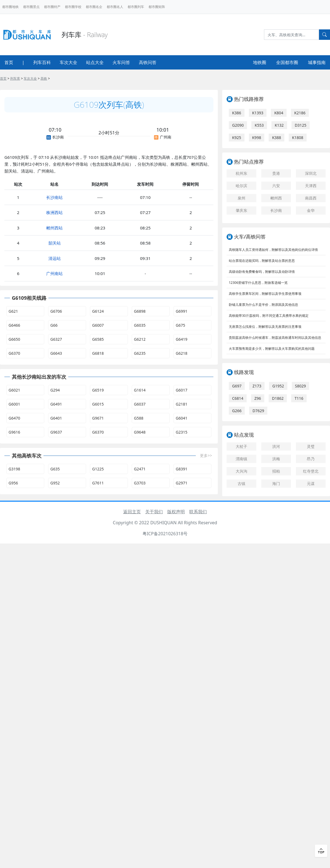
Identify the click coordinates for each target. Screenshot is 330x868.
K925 (237, 138)
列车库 (15, 78)
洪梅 (276, 459)
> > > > (25, 78)
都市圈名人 (115, 7)
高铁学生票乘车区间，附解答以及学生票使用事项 (265, 294)
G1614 (140, 390)
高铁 (44, 78)
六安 (276, 186)
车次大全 (68, 62)
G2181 (182, 404)
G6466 (14, 325)
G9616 (14, 432)
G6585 (98, 339)
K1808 (298, 138)
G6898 (140, 311)
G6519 (98, 390)
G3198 (14, 469)
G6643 (56, 353)
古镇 (241, 483)
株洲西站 (54, 212)
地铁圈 (260, 62)
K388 (277, 138)
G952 (55, 483)
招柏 (276, 471)
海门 (276, 483)
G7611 (98, 483)
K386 (237, 113)
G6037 (140, 404)
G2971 (182, 483)
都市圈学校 (73, 7)
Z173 (257, 386)
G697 (237, 386)
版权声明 (176, 512)
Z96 (258, 398)
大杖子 (241, 446)
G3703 (140, 483)
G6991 (182, 311)
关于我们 (154, 512)
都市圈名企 (94, 7)
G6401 (56, 418)
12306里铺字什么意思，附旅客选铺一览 (258, 283)
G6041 (182, 418)
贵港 (276, 173)
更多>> (206, 455)
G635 (55, 469)
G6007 (98, 325)
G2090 (238, 125)
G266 (237, 411)
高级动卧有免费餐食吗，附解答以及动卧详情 (262, 272)
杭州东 (241, 173)
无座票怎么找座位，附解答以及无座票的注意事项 (265, 327)
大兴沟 (241, 471)
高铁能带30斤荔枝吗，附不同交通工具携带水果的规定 (269, 316)
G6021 (14, 390)
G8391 (182, 469)
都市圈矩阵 (157, 7)
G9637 (56, 432)
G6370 (14, 353)
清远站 (55, 258)
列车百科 (42, 62)
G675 (180, 325)
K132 (279, 125)
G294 (55, 390)
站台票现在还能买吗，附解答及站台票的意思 (262, 261)
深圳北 (311, 173)
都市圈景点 (31, 7)
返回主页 (132, 512)
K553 (259, 125)
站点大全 (95, 62)
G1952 (278, 386)
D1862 (278, 398)
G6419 (182, 339)
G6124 (98, 311)
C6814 (238, 398)
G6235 (140, 353)
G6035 (140, 325)
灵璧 (311, 446)
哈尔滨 (241, 186)
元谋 (311, 483)
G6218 (182, 353)
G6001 (14, 404)
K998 (257, 138)
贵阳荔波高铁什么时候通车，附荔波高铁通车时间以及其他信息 (275, 338)
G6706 (56, 311)
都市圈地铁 (10, 7)
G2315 (182, 432)
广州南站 (54, 273)
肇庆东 (241, 210)
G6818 (98, 353)
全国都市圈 (287, 62)
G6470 (14, 418)
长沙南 (276, 210)
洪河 (276, 446)
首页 (9, 62)
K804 (279, 113)
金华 (311, 210)
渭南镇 (241, 459)
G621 (13, 311)
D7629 (258, 411)
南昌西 (311, 198)
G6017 (182, 390)
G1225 (98, 469)
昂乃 (311, 459)
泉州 (241, 198)
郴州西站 (54, 228)
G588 (139, 418)
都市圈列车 (136, 7)
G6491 (56, 404)
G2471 (140, 469)
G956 (13, 483)
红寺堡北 (311, 471)
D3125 (301, 125)
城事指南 (317, 62)
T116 (299, 398)
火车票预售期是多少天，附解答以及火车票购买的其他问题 (272, 349)
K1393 (258, 113)
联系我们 (198, 512)
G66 (54, 325)
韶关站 (55, 243)
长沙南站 (54, 197)
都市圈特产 (52, 7)
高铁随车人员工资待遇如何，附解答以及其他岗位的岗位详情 (273, 250)
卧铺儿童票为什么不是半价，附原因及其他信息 (263, 305)
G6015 (98, 404)
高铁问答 (148, 62)
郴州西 (276, 198)
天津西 (311, 186)
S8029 (301, 386)
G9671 (98, 418)
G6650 (14, 339)
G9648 (140, 432)
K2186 (300, 113)
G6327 (56, 339)
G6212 (140, 339)
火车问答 (121, 62)
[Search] (291, 35)
